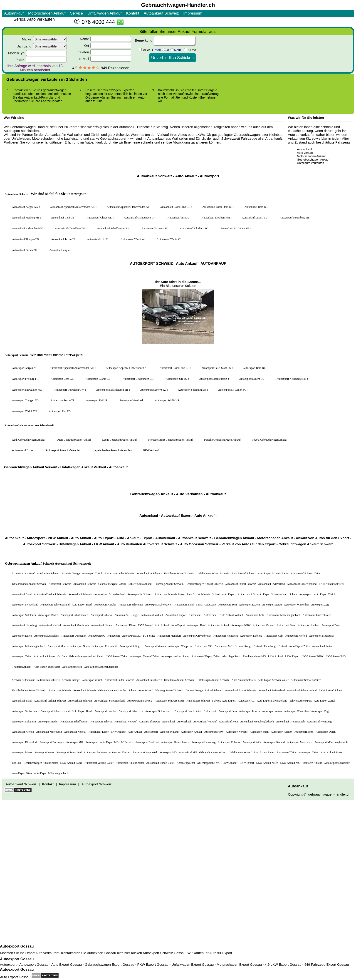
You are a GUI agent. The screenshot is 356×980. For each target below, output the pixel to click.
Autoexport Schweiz (158, 953)
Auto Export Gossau (15, 977)
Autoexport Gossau (17, 946)
